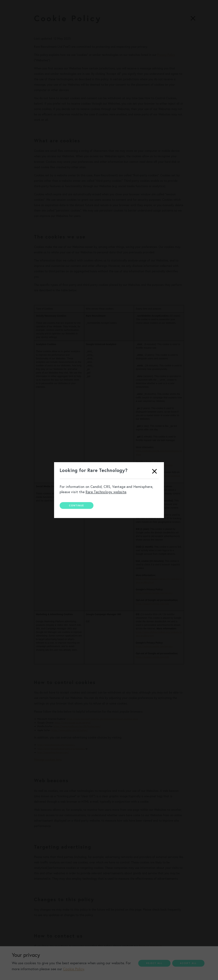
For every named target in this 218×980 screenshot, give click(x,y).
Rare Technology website (106, 492)
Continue (76, 505)
